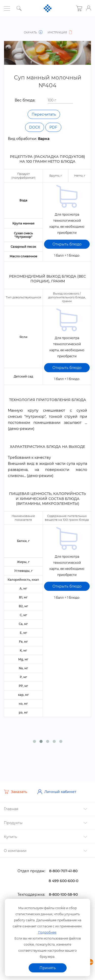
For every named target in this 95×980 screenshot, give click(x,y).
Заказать (15, 787)
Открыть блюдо (67, 240)
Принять (48, 968)
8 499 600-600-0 (63, 876)
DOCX (35, 127)
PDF (53, 127)
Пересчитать (44, 114)
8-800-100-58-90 (63, 890)
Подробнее (47, 932)
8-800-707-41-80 (63, 866)
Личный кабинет (57, 787)
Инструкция (60, 33)
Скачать (34, 33)
